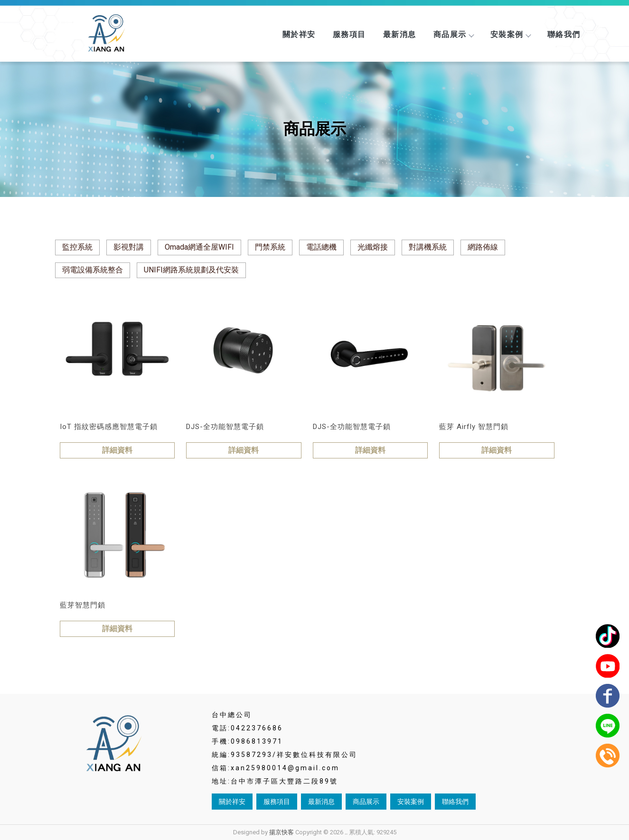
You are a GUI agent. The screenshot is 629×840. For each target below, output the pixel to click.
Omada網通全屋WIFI (199, 247)
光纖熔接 (373, 247)
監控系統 (77, 247)
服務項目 (349, 34)
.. (346, 832)
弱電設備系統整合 (93, 270)
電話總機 (321, 247)
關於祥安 (299, 34)
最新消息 (400, 34)
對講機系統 (428, 247)
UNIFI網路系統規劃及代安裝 (191, 270)
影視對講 (129, 247)
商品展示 (453, 34)
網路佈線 (483, 247)
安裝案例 (510, 34)
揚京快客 (282, 832)
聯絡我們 (564, 34)
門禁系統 (270, 247)
